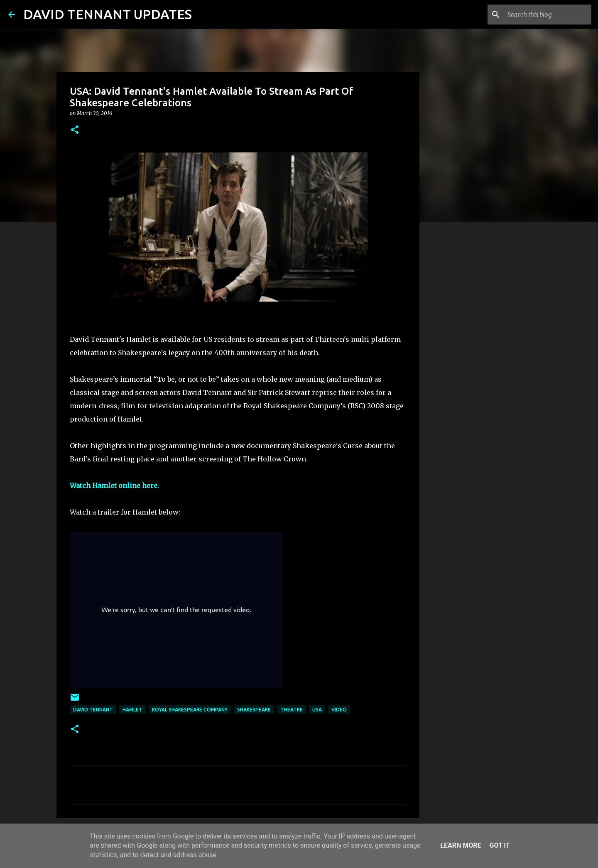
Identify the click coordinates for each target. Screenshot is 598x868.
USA (317, 710)
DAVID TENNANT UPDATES (108, 14)
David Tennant (93, 710)
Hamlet (132, 710)
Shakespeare (254, 710)
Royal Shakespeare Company (190, 710)
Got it (499, 845)
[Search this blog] (548, 15)
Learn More (461, 845)
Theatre (292, 710)
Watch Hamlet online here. (114, 485)
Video (339, 710)
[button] (75, 130)
